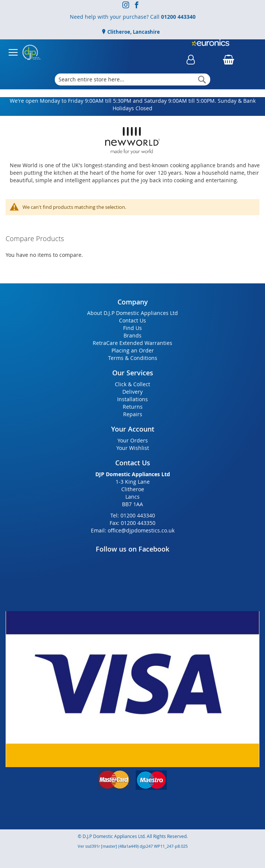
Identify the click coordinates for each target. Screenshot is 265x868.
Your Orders (133, 440)
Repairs (133, 414)
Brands (132, 335)
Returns (133, 407)
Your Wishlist (133, 448)
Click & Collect (132, 384)
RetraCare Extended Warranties (132, 343)
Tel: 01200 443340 (133, 515)
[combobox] (132, 79)
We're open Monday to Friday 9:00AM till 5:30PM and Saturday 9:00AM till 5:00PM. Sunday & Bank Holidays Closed (133, 104)
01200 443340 (178, 17)
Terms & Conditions (133, 358)
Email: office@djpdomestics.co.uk (133, 530)
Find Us (132, 328)
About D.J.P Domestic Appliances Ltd (132, 313)
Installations (132, 399)
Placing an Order (133, 350)
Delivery (132, 392)
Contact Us (132, 320)
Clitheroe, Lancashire (133, 32)
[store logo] (32, 52)
